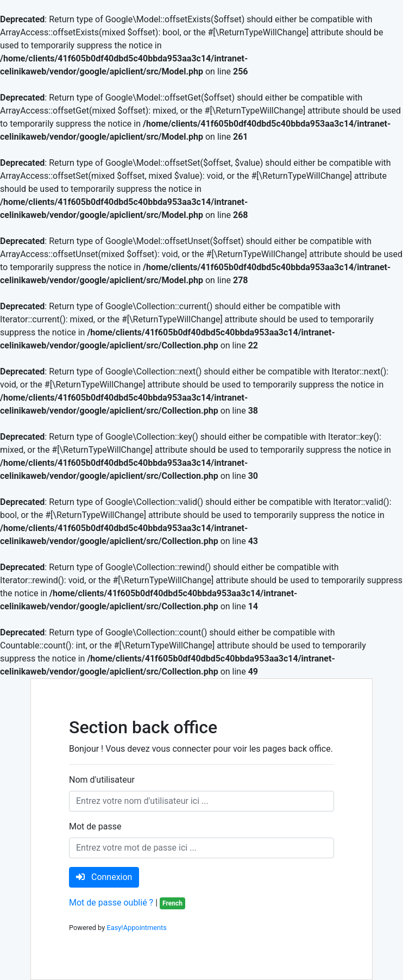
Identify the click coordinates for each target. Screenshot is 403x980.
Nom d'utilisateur (102, 780)
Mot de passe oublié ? (111, 903)
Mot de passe (95, 826)
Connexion (104, 877)
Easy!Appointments (136, 928)
